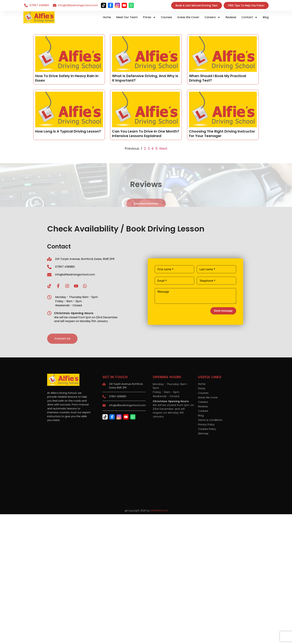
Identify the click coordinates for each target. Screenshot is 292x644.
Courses (166, 17)
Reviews (231, 17)
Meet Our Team (127, 17)
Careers (212, 17)
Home (107, 17)
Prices (149, 17)
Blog (266, 17)
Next (163, 148)
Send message (223, 311)
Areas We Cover (188, 17)
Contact (250, 17)
